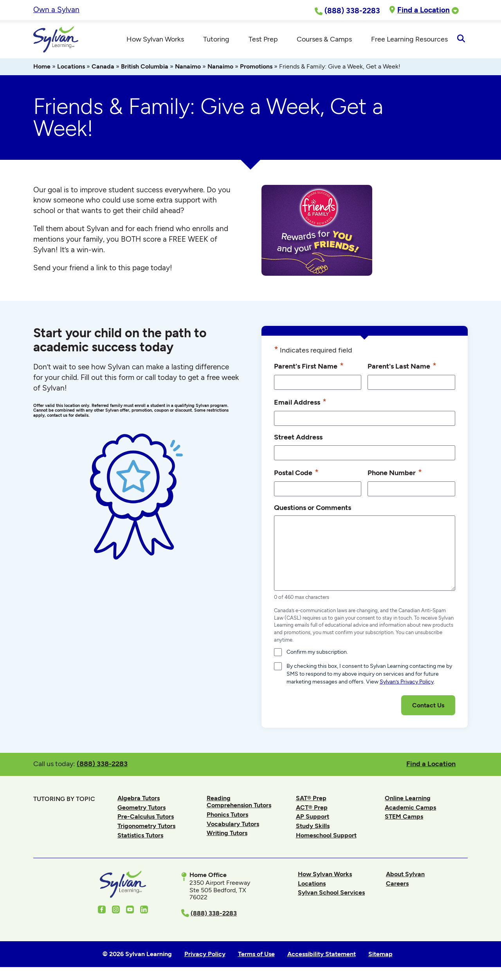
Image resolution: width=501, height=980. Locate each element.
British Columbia (145, 68)
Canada (103, 68)
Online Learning (408, 799)
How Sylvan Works (325, 875)
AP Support (313, 818)
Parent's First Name (309, 367)
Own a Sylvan (56, 10)
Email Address (300, 403)
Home (42, 68)
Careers (397, 885)
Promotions (256, 68)
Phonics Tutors (227, 816)
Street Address (298, 438)
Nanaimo (188, 68)
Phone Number (395, 473)
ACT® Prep (312, 809)
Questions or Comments (313, 508)
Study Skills (313, 827)
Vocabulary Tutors (233, 825)
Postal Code (296, 473)
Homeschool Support (326, 836)
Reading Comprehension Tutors (239, 803)
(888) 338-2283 (102, 765)
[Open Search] (461, 40)
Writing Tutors (227, 834)
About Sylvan (405, 875)
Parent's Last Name (402, 367)
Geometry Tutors (141, 809)
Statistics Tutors (140, 836)
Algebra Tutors (139, 799)
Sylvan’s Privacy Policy (407, 683)
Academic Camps (410, 809)
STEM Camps (404, 818)
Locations (71, 68)
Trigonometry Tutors (146, 827)
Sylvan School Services (331, 894)
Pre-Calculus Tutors (146, 818)
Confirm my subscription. (317, 653)
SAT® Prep (311, 799)
